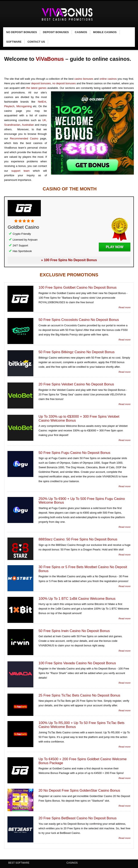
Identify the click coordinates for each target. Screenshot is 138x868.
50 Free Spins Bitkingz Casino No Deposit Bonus (77, 352)
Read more (125, 307)
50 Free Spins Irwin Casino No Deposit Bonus (74, 631)
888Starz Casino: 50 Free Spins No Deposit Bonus (78, 539)
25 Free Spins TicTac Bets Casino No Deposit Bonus (79, 695)
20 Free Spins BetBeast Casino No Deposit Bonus (78, 818)
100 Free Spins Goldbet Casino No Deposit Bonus (78, 287)
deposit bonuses (41, 83)
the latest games (36, 88)
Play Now (115, 247)
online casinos (108, 79)
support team (21, 171)
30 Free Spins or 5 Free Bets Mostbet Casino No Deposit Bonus (83, 569)
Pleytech (9, 106)
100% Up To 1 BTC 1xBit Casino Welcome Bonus (77, 599)
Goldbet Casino (23, 227)
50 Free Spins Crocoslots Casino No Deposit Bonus (79, 320)
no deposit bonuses (64, 83)
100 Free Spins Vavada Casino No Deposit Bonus (77, 663)
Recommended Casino (24, 138)
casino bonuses (84, 79)
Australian (28, 125)
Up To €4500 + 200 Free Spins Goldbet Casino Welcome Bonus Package (83, 761)
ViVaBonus (50, 59)
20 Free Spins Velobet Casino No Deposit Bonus (76, 384)
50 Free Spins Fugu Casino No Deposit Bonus (74, 453)
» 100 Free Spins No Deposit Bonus (69, 260)
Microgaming (24, 106)
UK (44, 120)
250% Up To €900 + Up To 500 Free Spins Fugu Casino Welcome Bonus (82, 501)
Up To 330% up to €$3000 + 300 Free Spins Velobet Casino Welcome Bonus (79, 418)
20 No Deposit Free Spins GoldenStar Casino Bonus (79, 790)
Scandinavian (12, 125)
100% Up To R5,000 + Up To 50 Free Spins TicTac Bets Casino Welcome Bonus (82, 725)
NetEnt (42, 102)
